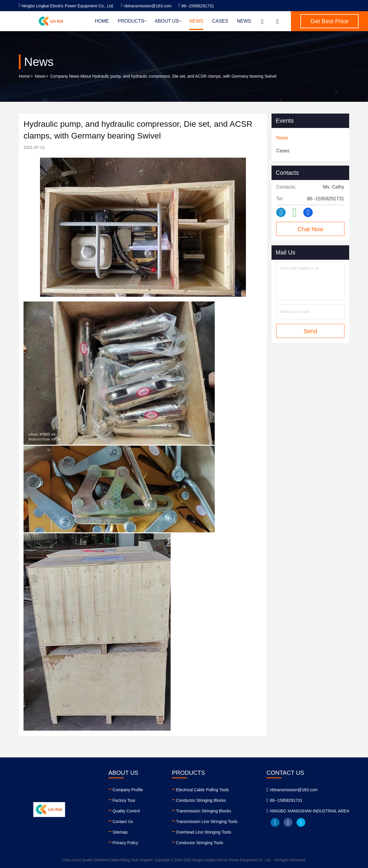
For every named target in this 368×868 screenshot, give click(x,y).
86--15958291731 (196, 6)
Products (132, 21)
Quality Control (126, 811)
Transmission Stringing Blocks (204, 811)
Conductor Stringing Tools (200, 843)
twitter (301, 822)
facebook (288, 822)
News (196, 21)
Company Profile (128, 790)
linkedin (275, 822)
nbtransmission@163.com (146, 6)
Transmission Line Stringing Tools (207, 822)
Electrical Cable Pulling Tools (203, 790)
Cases (220, 21)
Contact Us (123, 822)
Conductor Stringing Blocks (201, 800)
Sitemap (120, 832)
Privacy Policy (125, 843)
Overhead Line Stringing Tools (204, 832)
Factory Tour (124, 800)
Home (102, 21)
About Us (168, 21)
